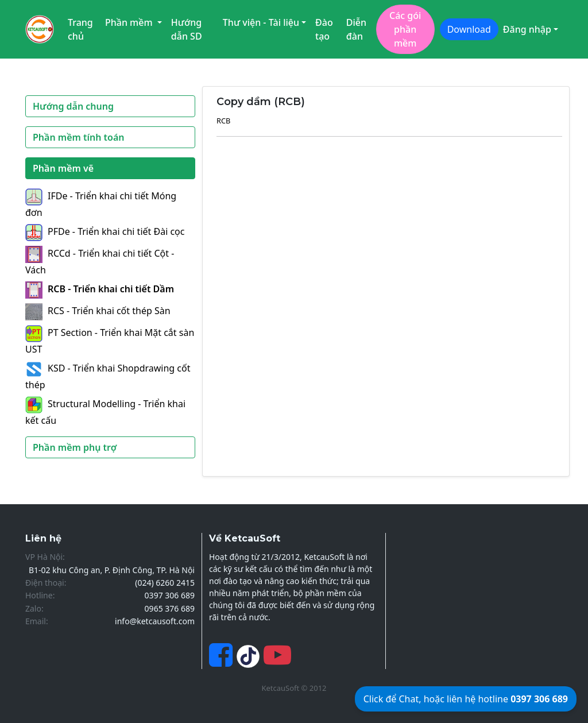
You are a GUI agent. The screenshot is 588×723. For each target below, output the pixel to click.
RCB (223, 121)
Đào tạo (324, 29)
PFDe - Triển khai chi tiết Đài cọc (105, 231)
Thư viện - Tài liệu (261, 22)
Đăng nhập (527, 29)
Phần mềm (130, 22)
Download (469, 29)
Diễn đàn (356, 29)
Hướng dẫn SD (187, 29)
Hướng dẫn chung (73, 106)
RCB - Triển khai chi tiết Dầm (100, 289)
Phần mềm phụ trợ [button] (75, 447)
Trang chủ (80, 29)
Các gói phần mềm (405, 29)
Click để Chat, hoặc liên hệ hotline (466, 699)
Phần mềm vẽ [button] (63, 168)
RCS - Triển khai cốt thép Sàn (98, 311)
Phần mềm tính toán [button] (79, 137)
